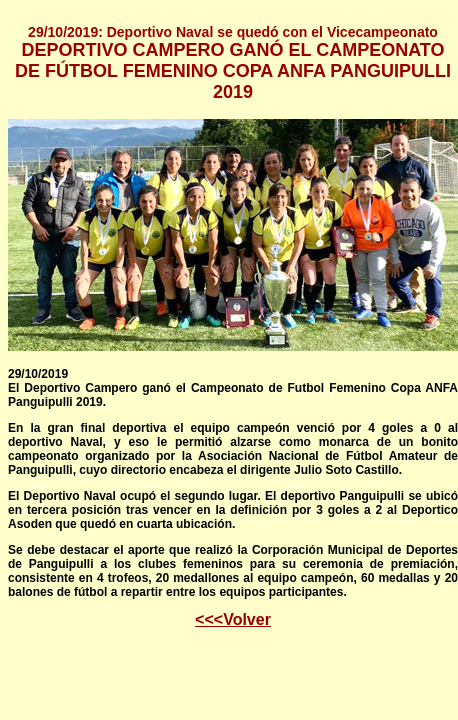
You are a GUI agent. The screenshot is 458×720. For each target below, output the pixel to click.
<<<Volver (233, 619)
